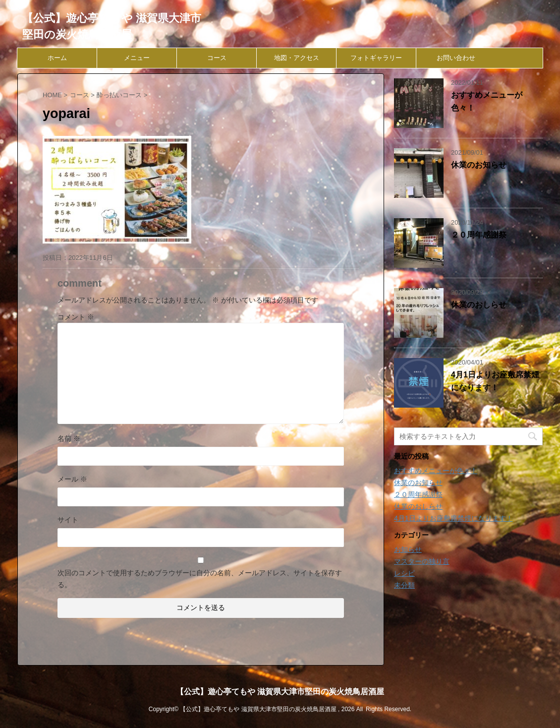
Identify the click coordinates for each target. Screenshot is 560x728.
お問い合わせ (456, 58)
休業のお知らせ (479, 165)
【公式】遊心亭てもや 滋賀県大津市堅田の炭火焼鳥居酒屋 (280, 692)
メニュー (137, 58)
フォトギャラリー (376, 58)
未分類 (404, 585)
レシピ (404, 573)
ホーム (57, 58)
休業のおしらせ (479, 305)
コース (217, 58)
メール (72, 479)
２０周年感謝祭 (479, 235)
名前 (69, 438)
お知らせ (408, 549)
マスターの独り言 (422, 561)
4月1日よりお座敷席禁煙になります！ (453, 518)
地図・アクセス (297, 58)
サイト (68, 520)
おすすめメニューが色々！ (436, 471)
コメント (76, 317)
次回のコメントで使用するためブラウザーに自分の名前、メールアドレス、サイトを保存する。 (200, 579)
